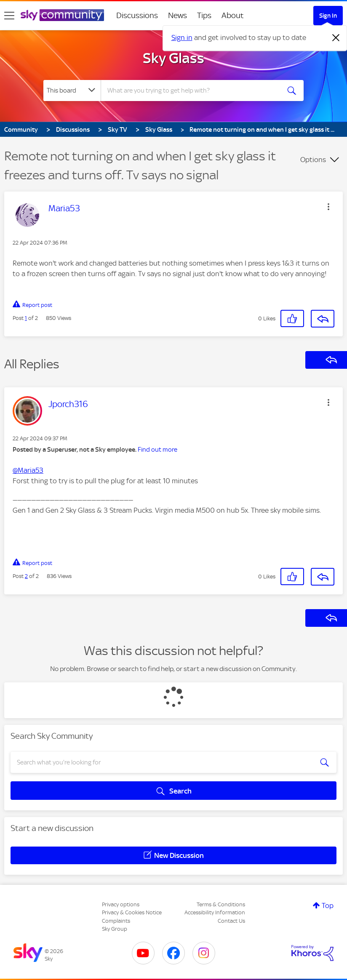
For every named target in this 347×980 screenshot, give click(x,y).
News (178, 15)
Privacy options (121, 904)
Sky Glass (173, 58)
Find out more (157, 450)
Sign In (328, 16)
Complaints (116, 921)
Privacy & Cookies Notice (132, 912)
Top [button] (328, 905)
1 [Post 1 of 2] (26, 318)
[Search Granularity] (72, 91)
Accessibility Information (215, 912)
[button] (328, 207)
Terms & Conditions (221, 904)
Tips (204, 15)
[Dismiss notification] (336, 38)
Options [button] (313, 160)
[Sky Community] (62, 15)
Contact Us (231, 921)
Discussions (137, 15)
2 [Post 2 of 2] (26, 576)
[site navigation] (9, 16)
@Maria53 (28, 470)
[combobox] (192, 91)
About (233, 15)
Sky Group (115, 929)
